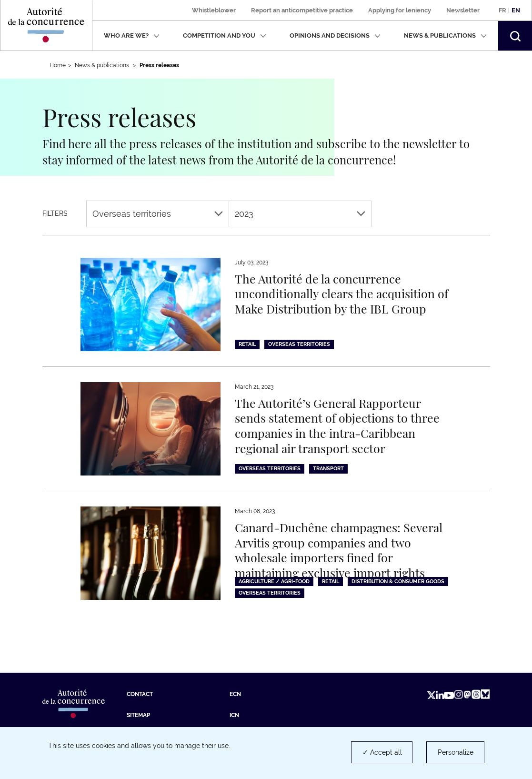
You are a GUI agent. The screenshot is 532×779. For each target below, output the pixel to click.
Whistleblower (214, 10)
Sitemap (138, 715)
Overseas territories (158, 214)
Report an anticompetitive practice (302, 10)
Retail (247, 344)
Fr (502, 10)
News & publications (445, 35)
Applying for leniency (400, 10)
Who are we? (132, 35)
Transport (328, 469)
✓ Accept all (382, 752)
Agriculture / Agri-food (274, 582)
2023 (300, 214)
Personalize (456, 752)
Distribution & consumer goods (398, 582)
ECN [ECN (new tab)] (235, 694)
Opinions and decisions (335, 35)
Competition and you (225, 35)
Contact (140, 694)
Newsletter (463, 10)
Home (58, 65)
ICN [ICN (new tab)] (234, 715)
